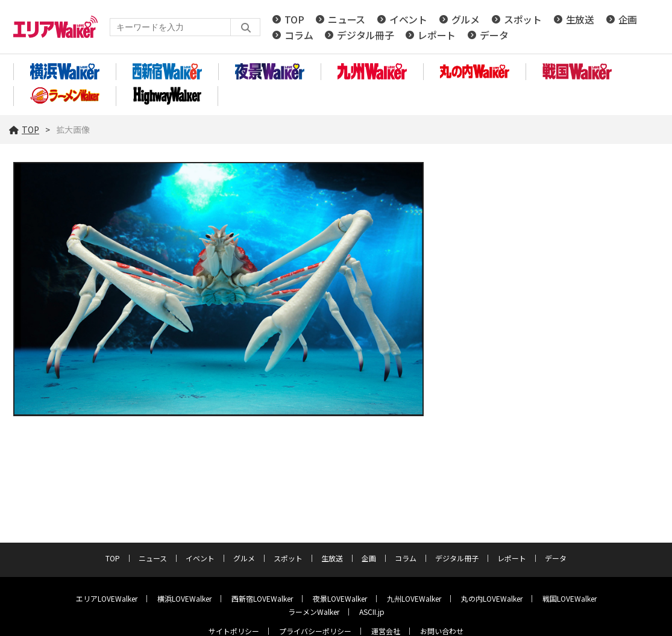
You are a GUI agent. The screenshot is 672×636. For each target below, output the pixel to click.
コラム (299, 35)
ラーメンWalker (314, 612)
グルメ (466, 19)
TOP (294, 19)
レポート (437, 35)
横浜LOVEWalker (184, 598)
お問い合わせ (442, 631)
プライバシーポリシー (315, 631)
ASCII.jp (372, 612)
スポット (523, 19)
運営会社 (386, 631)
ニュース (347, 19)
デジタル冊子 (365, 35)
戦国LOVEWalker (570, 598)
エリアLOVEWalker (107, 598)
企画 (628, 19)
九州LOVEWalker (414, 598)
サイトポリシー (234, 631)
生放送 (580, 19)
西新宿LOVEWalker (262, 598)
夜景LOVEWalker (340, 598)
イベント (408, 19)
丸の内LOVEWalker (492, 598)
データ (494, 35)
